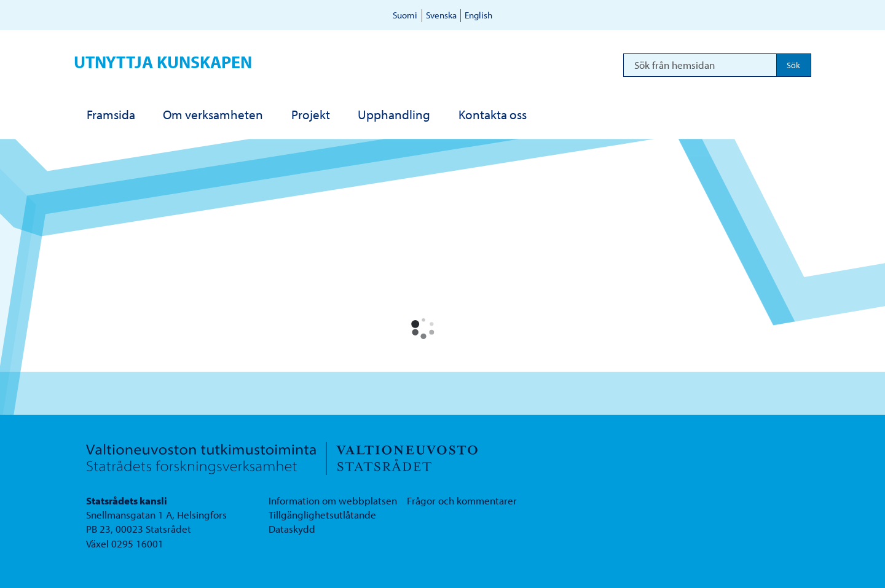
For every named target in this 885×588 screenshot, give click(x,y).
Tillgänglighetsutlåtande (322, 515)
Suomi (405, 15)
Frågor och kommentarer (462, 500)
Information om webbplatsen (333, 500)
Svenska (441, 15)
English (478, 15)
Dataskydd (292, 529)
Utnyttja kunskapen (163, 62)
